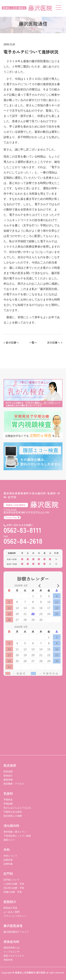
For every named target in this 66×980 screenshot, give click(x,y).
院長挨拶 (10, 765)
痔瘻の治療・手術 (13, 892)
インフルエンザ (12, 952)
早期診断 (8, 804)
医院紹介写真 (10, 908)
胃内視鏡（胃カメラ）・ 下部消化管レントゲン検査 (17, 834)
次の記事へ (54, 342)
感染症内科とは (12, 948)
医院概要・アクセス (14, 784)
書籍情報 (8, 780)
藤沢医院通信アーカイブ (16, 932)
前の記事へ (12, 342)
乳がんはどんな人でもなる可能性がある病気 (17, 810)
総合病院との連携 (13, 816)
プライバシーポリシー (15, 916)
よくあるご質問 (12, 912)
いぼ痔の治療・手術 (14, 884)
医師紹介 (8, 776)
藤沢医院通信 (13, 926)
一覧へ (33, 342)
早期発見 (8, 800)
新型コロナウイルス (14, 956)
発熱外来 (8, 960)
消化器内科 (11, 825)
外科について (10, 856)
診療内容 (8, 860)
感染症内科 (11, 942)
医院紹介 (10, 902)
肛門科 (8, 874)
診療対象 (8, 864)
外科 (7, 850)
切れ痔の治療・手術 (14, 888)
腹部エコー (9, 840)
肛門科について (12, 880)
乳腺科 (8, 793)
